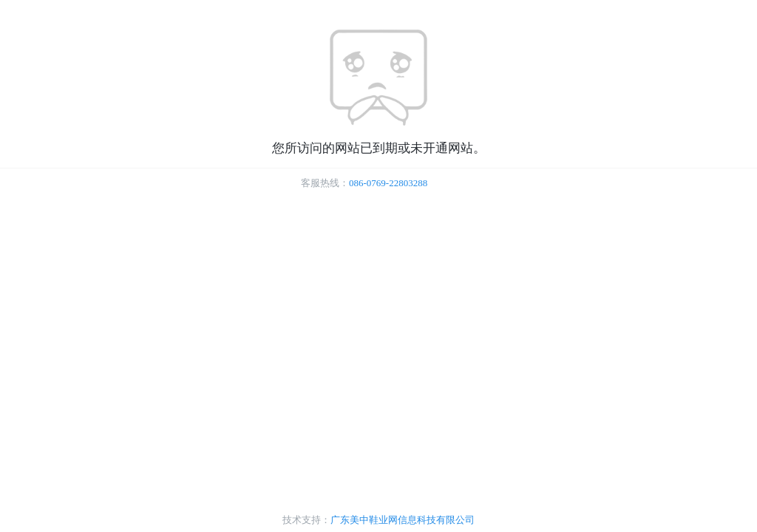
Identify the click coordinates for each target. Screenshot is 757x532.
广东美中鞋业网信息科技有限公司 (403, 520)
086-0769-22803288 (388, 183)
